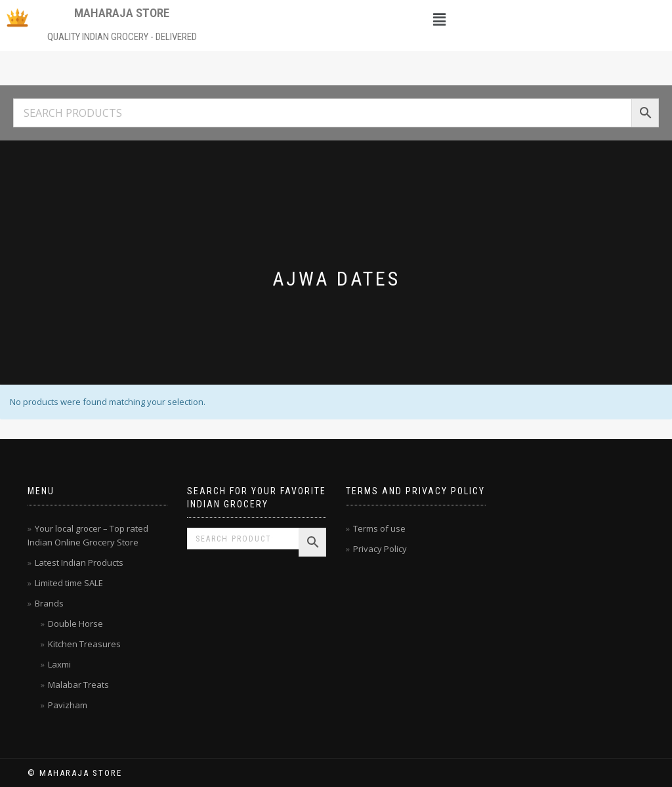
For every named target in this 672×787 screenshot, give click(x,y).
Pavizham (68, 705)
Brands (49, 603)
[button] (440, 19)
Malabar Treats (78, 685)
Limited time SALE (69, 583)
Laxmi (59, 664)
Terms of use (379, 528)
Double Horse (75, 624)
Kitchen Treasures (84, 644)
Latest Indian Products (79, 563)
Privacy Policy (380, 549)
